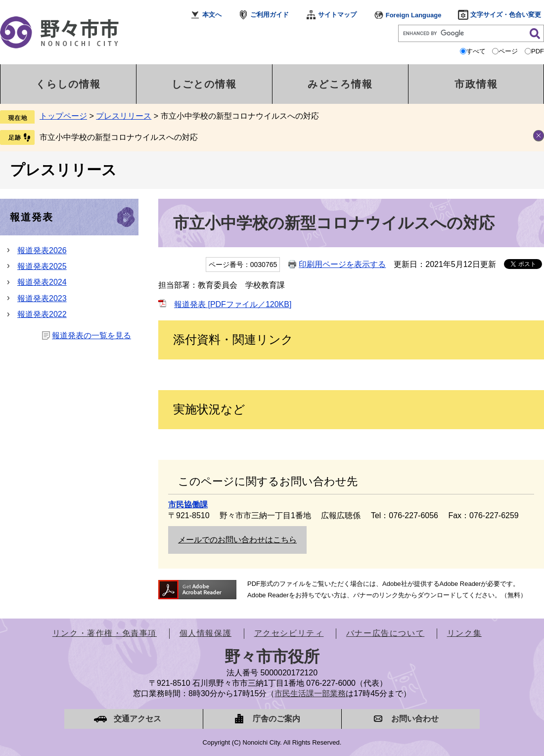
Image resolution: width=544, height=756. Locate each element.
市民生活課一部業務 (310, 693)
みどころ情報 (340, 84)
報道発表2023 (42, 298)
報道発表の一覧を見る (91, 335)
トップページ (63, 116)
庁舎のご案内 (276, 719)
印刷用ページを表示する (342, 264)
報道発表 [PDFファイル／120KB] (233, 304)
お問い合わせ (415, 719)
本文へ (212, 15)
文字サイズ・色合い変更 (506, 15)
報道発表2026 (42, 250)
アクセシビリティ (289, 633)
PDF (538, 51)
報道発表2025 (42, 266)
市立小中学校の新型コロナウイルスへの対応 (119, 137)
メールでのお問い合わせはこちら (237, 540)
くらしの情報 (68, 84)
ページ (508, 51)
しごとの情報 (204, 84)
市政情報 (476, 84)
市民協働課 (188, 505)
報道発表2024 (42, 282)
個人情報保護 (206, 633)
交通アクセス (137, 719)
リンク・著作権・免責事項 (105, 633)
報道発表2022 (42, 314)
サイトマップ (337, 15)
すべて (476, 51)
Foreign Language (414, 15)
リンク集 (464, 633)
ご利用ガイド (270, 15)
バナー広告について (385, 633)
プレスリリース (124, 116)
